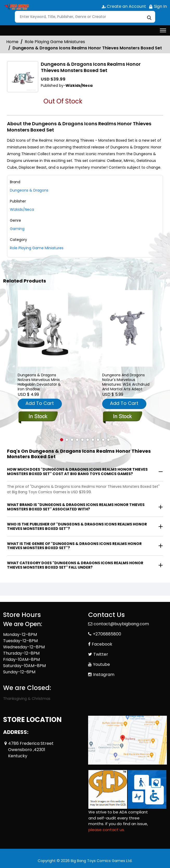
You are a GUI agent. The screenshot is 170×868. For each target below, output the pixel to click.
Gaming (17, 229)
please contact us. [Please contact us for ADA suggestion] (107, 830)
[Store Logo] (16, 7)
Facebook (102, 644)
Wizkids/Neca (22, 209)
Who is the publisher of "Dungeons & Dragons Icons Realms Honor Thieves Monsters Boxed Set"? (77, 526)
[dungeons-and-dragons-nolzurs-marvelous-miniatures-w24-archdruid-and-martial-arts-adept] (127, 328)
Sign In (158, 6)
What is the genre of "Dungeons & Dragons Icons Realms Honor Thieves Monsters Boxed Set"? (74, 546)
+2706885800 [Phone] (107, 634)
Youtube (102, 664)
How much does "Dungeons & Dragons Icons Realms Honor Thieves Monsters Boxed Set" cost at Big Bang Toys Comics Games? (77, 472)
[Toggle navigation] (163, 30)
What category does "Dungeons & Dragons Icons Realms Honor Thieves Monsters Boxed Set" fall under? (75, 565)
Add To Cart (40, 403)
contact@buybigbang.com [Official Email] (121, 624)
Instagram (104, 675)
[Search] (85, 17)
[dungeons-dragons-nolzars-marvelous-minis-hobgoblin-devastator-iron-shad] (43, 328)
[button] (62, 440)
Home (12, 42)
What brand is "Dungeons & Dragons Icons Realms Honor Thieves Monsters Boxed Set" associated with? (76, 507)
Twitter (101, 654)
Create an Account (124, 6)
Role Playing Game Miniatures (55, 42)
